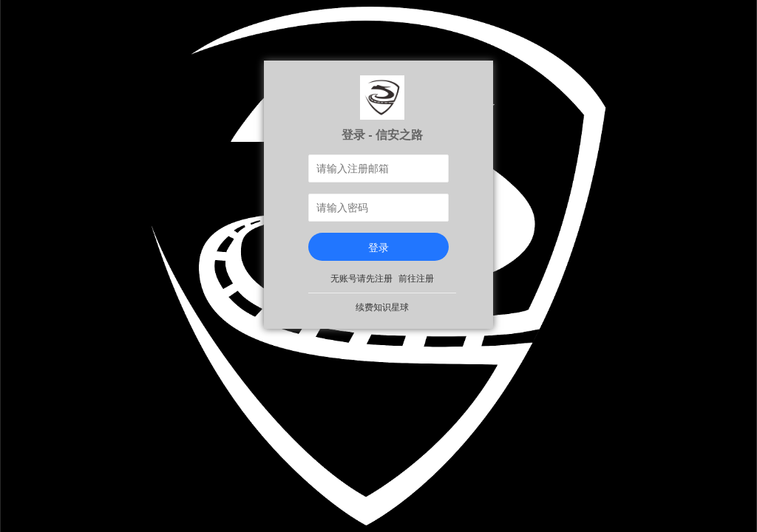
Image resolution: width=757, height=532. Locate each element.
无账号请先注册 (361, 279)
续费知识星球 (382, 307)
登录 (378, 248)
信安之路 (399, 134)
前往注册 (416, 279)
